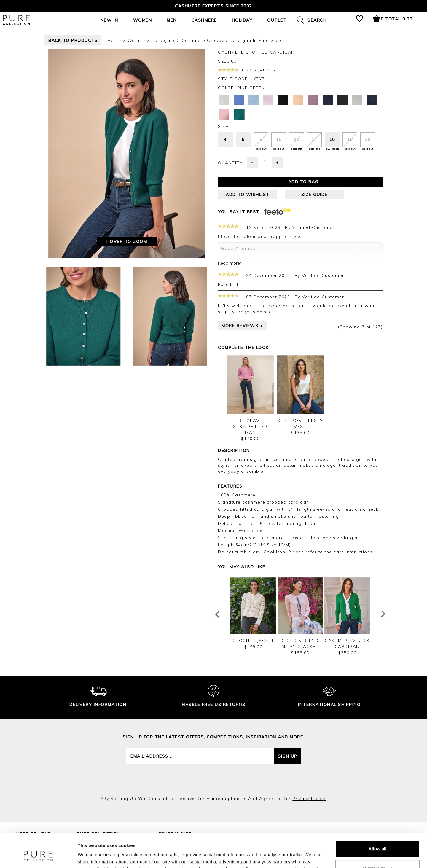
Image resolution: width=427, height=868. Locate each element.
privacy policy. (309, 799)
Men (172, 20)
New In (109, 20)
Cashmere (204, 20)
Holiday (242, 20)
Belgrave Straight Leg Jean (250, 426)
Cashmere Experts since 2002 (213, 6)
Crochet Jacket (253, 641)
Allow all (378, 820)
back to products (73, 40)
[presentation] (213, 780)
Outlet (277, 20)
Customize (378, 839)
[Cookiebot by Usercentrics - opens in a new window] (38, 856)
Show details (91, 856)
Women (143, 20)
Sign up (288, 756)
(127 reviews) (247, 70)
